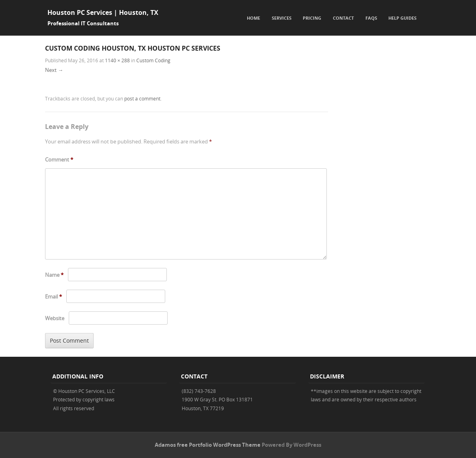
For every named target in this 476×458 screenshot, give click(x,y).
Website (55, 318)
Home (253, 18)
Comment (59, 159)
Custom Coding (153, 60)
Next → (54, 70)
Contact (343, 18)
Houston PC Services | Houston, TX (103, 12)
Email (53, 296)
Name (54, 275)
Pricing (312, 18)
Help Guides (402, 18)
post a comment (142, 98)
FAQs (371, 18)
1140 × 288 (117, 60)
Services (282, 18)
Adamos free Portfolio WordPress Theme (208, 445)
